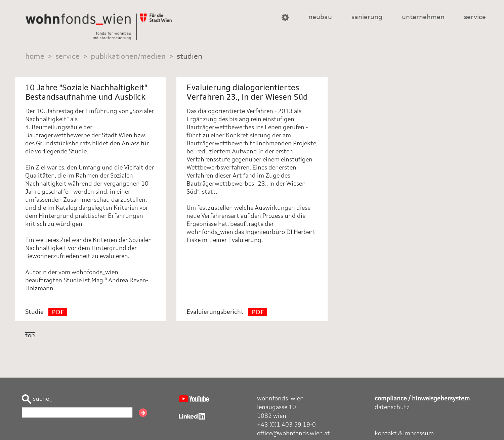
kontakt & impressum (404, 434)
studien (190, 57)
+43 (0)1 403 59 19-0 (286, 425)
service (475, 17)
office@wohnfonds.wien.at (293, 434)
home (35, 57)
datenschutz (392, 407)
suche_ (37, 399)
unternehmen (423, 17)
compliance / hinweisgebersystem (422, 399)
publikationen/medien (128, 57)
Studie (46, 312)
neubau (320, 17)
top (30, 336)
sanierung (367, 17)
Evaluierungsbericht (227, 312)
